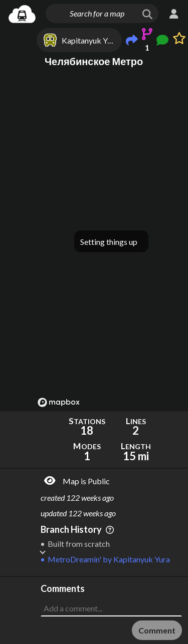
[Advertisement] (111, 602)
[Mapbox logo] (59, 402)
